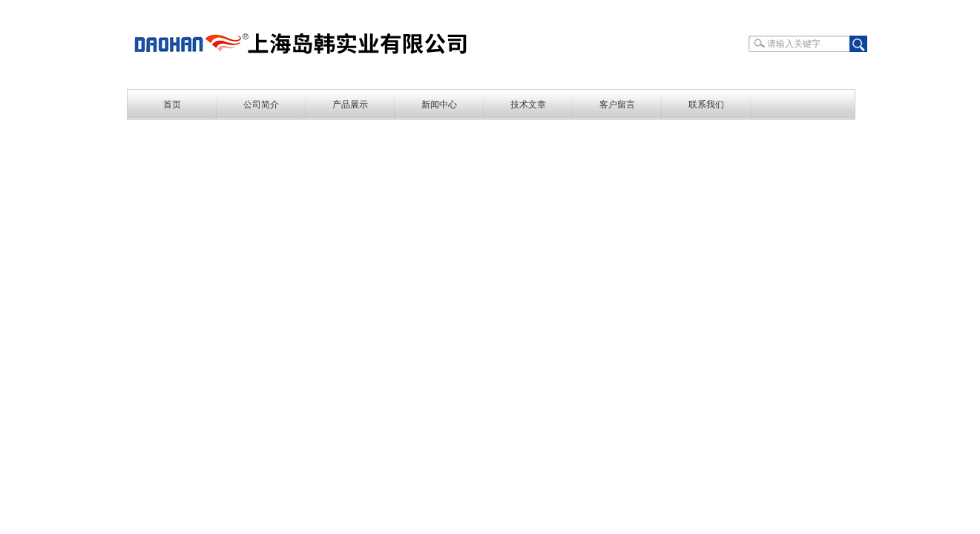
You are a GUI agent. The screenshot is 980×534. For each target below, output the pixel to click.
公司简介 (261, 105)
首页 (172, 105)
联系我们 (706, 105)
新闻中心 (439, 105)
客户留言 (617, 105)
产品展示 (350, 105)
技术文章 (528, 105)
